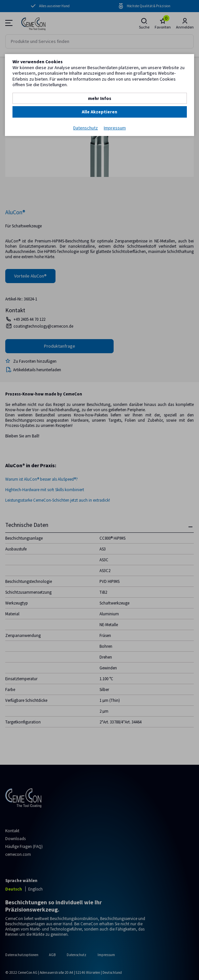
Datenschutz (86, 128)
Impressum (115, 128)
